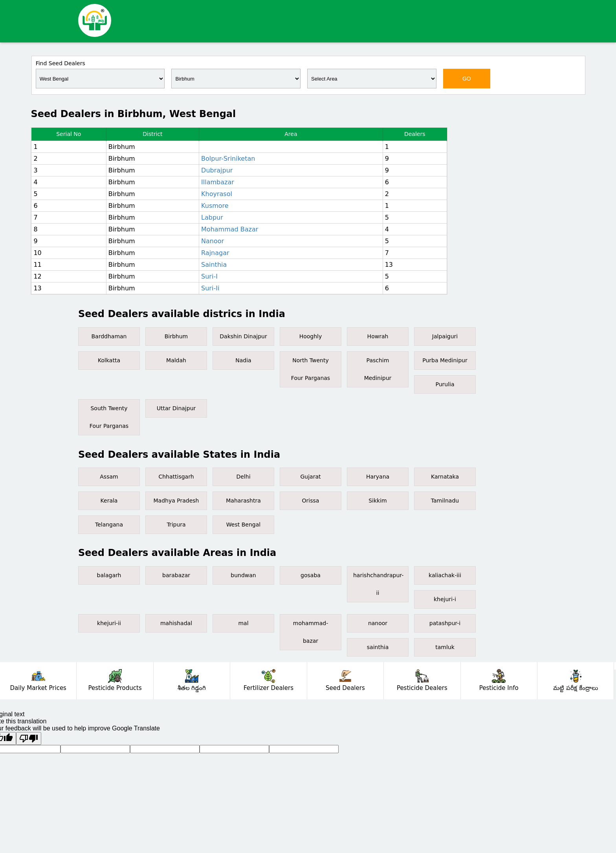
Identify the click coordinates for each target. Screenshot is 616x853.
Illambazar (218, 182)
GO (467, 79)
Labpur (212, 217)
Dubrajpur (217, 170)
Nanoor (213, 241)
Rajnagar (215, 253)
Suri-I (209, 276)
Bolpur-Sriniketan (228, 159)
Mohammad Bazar (230, 229)
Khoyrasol (217, 194)
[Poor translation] (29, 738)
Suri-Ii (210, 288)
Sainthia (214, 265)
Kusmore (215, 206)
